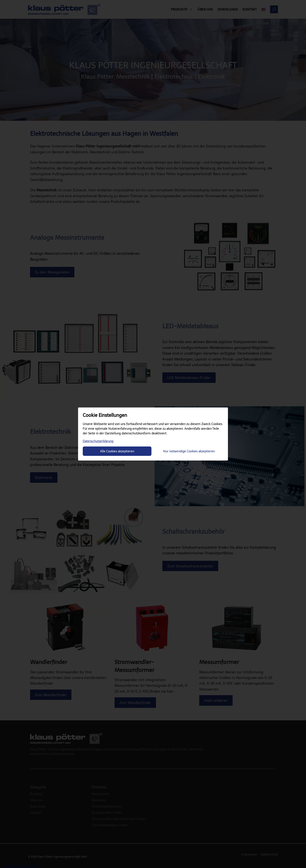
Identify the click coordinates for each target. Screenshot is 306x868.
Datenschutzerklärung (98, 441)
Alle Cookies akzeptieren (117, 451)
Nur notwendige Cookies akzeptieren (189, 451)
